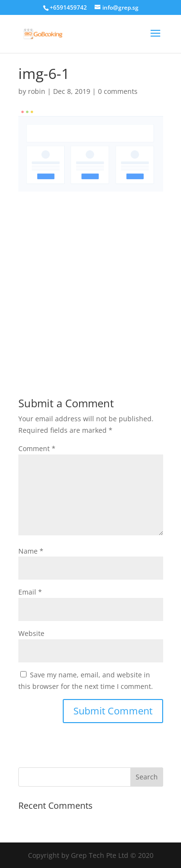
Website (31, 633)
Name (31, 551)
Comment (37, 448)
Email (30, 592)
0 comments (118, 91)
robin (37, 91)
